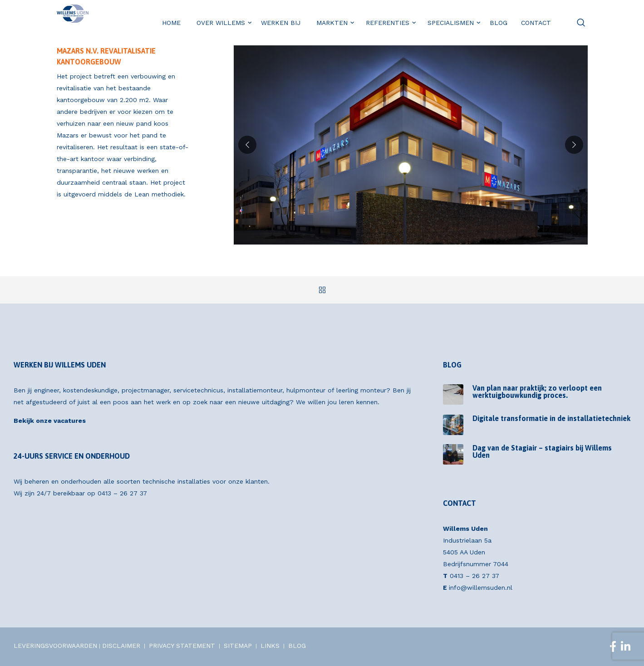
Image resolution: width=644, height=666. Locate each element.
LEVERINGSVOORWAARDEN (55, 646)
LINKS (270, 646)
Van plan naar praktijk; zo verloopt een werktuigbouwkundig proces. (537, 392)
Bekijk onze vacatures (50, 421)
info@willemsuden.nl (481, 588)
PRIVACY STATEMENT (182, 646)
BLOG (297, 646)
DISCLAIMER (121, 646)
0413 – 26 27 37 (122, 493)
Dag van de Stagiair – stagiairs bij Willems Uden (542, 451)
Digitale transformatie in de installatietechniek (551, 418)
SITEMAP (238, 646)
